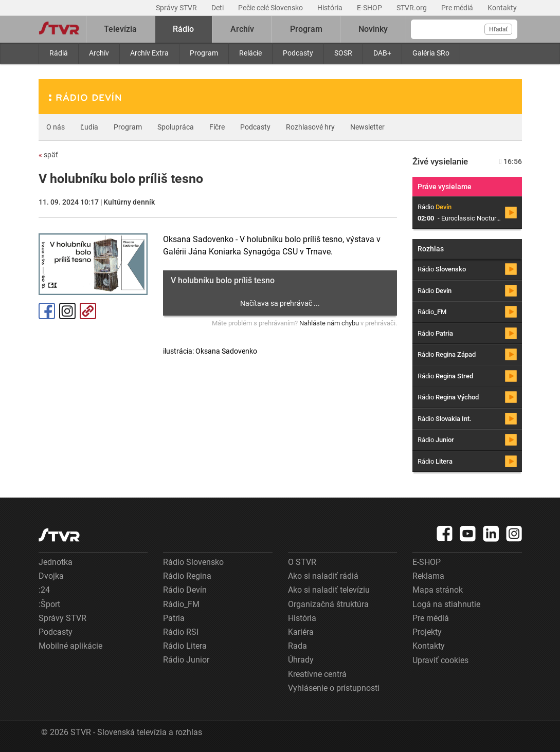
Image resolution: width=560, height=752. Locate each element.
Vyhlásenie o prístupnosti (334, 688)
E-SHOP (370, 8)
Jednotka (56, 562)
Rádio (183, 29)
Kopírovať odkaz (88, 311)
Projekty (427, 632)
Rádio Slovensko (193, 562)
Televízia (120, 29)
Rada (297, 646)
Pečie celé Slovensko (271, 8)
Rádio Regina (187, 576)
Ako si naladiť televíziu (329, 590)
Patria (174, 618)
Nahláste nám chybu (329, 323)
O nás (56, 127)
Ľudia (89, 127)
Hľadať (498, 29)
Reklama (428, 576)
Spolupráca (176, 127)
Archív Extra (149, 53)
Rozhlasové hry (310, 127)
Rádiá (59, 53)
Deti (218, 8)
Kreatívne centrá (317, 674)
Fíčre (217, 127)
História (331, 8)
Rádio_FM (181, 604)
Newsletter (367, 127)
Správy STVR (177, 8)
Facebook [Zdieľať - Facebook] (47, 311)
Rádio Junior (186, 660)
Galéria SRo (431, 53)
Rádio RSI (181, 632)
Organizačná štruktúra (328, 604)
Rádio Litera (185, 646)
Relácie (250, 53)
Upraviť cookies (440, 660)
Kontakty (502, 8)
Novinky (373, 29)
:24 (44, 590)
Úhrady (301, 660)
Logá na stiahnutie (446, 604)
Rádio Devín (185, 590)
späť (48, 155)
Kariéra (301, 632)
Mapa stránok (438, 590)
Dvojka (51, 576)
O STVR (302, 562)
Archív (99, 53)
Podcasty (298, 53)
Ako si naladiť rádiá (323, 576)
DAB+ (382, 53)
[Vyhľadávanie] (464, 29)
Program (204, 53)
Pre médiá (458, 8)
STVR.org (412, 8)
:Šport (49, 604)
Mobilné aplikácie (70, 646)
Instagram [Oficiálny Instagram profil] (67, 311)
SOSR (343, 53)
